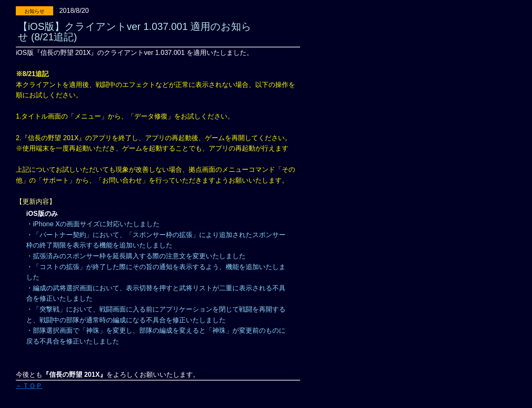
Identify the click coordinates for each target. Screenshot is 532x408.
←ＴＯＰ (29, 386)
